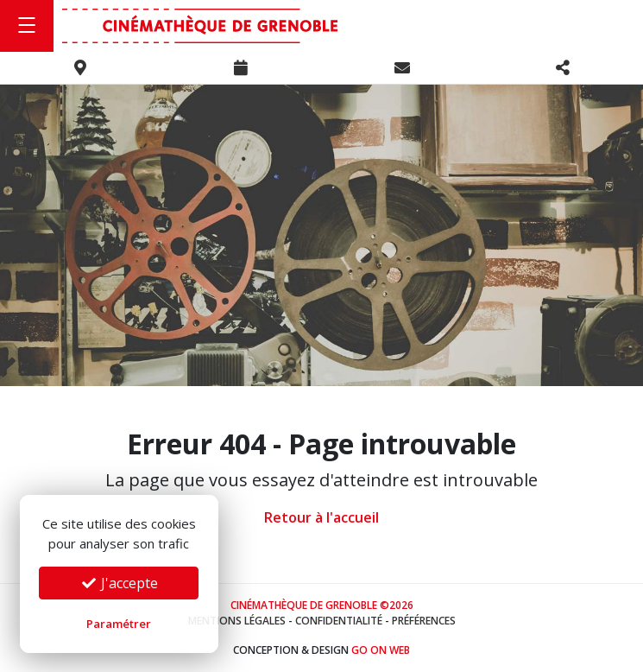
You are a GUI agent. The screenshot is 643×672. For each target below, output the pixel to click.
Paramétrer (119, 624)
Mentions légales (237, 621)
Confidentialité (339, 621)
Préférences (424, 621)
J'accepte (119, 583)
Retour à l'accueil (321, 517)
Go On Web (381, 650)
